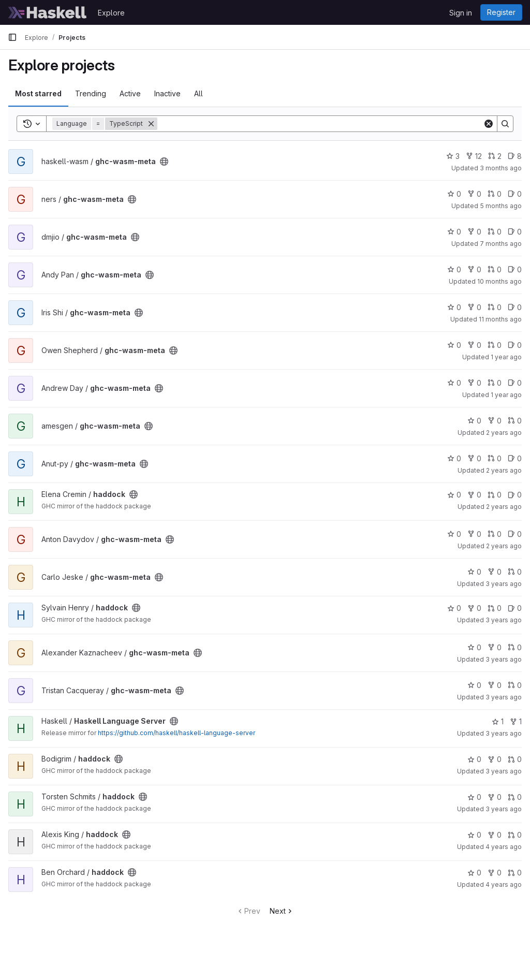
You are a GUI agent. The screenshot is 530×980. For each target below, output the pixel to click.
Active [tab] (130, 93)
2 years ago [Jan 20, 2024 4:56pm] (504, 470)
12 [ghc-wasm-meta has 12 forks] (474, 156)
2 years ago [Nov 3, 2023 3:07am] (504, 507)
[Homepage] (48, 12)
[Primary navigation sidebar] (12, 37)
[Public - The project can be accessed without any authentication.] (164, 162)
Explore (111, 13)
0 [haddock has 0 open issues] (515, 495)
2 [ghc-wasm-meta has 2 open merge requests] (495, 156)
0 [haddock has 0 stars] (454, 495)
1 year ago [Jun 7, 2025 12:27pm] (506, 357)
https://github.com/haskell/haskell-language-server (176, 733)
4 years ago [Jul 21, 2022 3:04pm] (504, 847)
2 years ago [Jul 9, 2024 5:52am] (504, 433)
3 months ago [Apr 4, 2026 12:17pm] (501, 168)
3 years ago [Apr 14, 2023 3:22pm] (504, 584)
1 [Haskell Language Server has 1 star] (498, 721)
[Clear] (489, 124)
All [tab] (198, 93)
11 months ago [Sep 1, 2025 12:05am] (500, 319)
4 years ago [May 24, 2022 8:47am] (504, 884)
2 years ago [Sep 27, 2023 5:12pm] (504, 546)
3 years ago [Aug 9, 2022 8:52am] (504, 809)
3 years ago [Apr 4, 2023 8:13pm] (504, 620)
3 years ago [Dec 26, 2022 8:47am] (504, 733)
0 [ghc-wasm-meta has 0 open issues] (515, 194)
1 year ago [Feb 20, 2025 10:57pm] (506, 395)
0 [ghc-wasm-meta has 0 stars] (454, 194)
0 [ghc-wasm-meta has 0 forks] (474, 194)
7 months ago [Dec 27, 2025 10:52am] (501, 244)
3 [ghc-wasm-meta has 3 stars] (453, 156)
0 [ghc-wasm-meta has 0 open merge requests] (495, 194)
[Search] (320, 124)
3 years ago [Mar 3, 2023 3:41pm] (504, 697)
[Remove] (151, 124)
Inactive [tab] (167, 93)
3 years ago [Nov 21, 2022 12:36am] (504, 771)
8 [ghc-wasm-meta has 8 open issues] (515, 156)
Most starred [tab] (38, 93)
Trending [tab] (91, 93)
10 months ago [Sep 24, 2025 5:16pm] (499, 281)
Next (282, 911)
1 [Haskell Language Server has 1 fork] (516, 721)
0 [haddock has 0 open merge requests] (495, 495)
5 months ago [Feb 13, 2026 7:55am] (501, 206)
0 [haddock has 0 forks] (474, 495)
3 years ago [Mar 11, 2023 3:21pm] (504, 659)
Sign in (461, 13)
